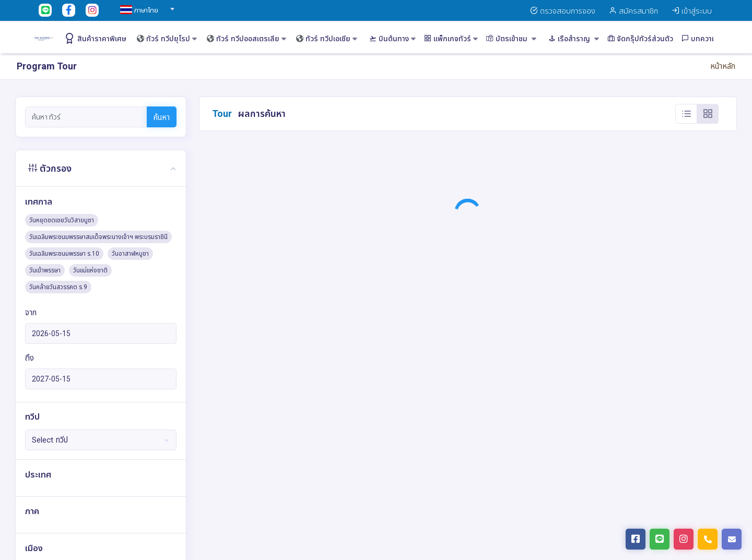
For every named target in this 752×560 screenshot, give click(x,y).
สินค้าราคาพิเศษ (95, 38)
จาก (31, 313)
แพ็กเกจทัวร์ (451, 39)
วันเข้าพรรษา (45, 270)
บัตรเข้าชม (511, 39)
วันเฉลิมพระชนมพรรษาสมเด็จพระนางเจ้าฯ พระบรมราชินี (98, 237)
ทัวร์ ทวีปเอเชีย (327, 39)
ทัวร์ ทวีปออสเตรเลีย (246, 39)
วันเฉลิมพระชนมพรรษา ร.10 (64, 254)
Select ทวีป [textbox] (50, 440)
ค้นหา (162, 117)
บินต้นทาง (392, 39)
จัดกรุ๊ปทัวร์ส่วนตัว (640, 39)
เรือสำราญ (574, 39)
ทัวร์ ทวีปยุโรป (167, 39)
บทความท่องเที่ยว (713, 39)
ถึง (30, 358)
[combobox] (146, 6)
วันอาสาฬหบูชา (130, 254)
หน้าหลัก (723, 66)
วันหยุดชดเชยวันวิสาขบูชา (62, 220)
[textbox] (146, 10)
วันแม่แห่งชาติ (90, 270)
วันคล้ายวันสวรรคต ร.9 (58, 287)
